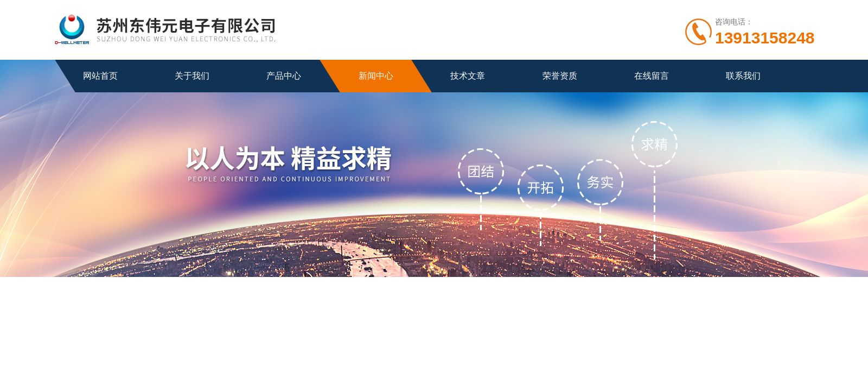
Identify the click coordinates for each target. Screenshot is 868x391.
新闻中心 (376, 76)
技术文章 (468, 76)
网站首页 (100, 76)
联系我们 (743, 76)
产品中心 (284, 76)
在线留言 (652, 76)
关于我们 (192, 76)
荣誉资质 (560, 76)
